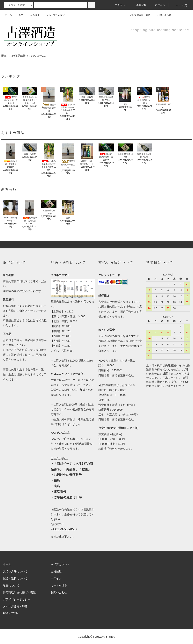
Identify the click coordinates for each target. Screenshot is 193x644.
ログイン (158, 5)
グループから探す (53, 15)
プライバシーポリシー (17, 599)
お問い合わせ (162, 15)
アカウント (119, 5)
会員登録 (139, 5)
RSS (6, 613)
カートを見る (59, 585)
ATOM (15, 613)
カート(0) (179, 5)
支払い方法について (15, 571)
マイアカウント (60, 564)
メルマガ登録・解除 (138, 15)
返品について (11, 585)
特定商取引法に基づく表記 (19, 592)
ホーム (8, 15)
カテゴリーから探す (27, 15)
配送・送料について (15, 578)
